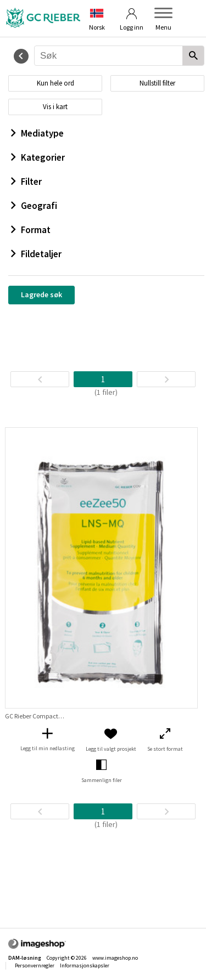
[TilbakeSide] (40, 379)
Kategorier (38, 157)
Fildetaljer (36, 254)
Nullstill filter (157, 83)
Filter (26, 182)
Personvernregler (35, 965)
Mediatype (37, 133)
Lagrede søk (41, 294)
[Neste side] (166, 379)
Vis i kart (55, 107)
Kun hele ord (55, 83)
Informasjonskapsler (85, 965)
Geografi (34, 206)
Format (31, 230)
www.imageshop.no (115, 958)
